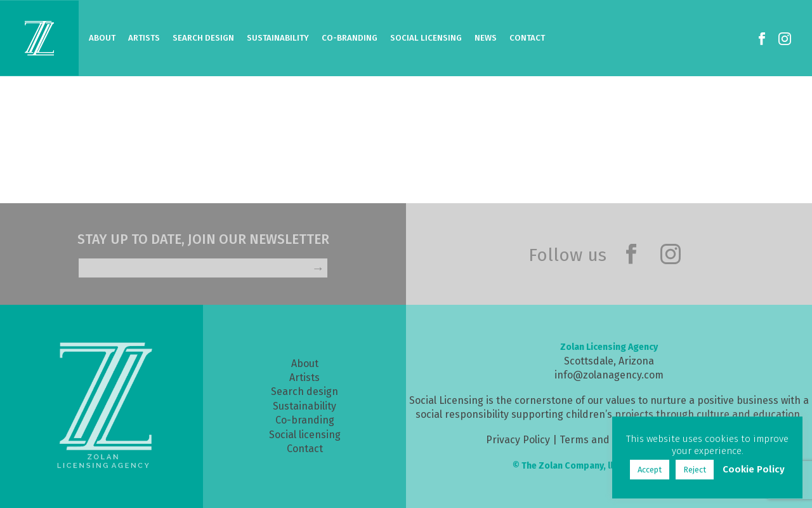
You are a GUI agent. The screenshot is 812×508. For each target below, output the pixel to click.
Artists (144, 38)
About (102, 38)
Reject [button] (695, 470)
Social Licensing (426, 38)
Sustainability (278, 38)
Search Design (203, 38)
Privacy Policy (518, 440)
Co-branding (305, 420)
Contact (527, 38)
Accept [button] (650, 470)
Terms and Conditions (611, 440)
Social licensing (305, 435)
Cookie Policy (754, 469)
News (486, 38)
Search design (304, 391)
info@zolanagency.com (609, 375)
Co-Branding (350, 38)
